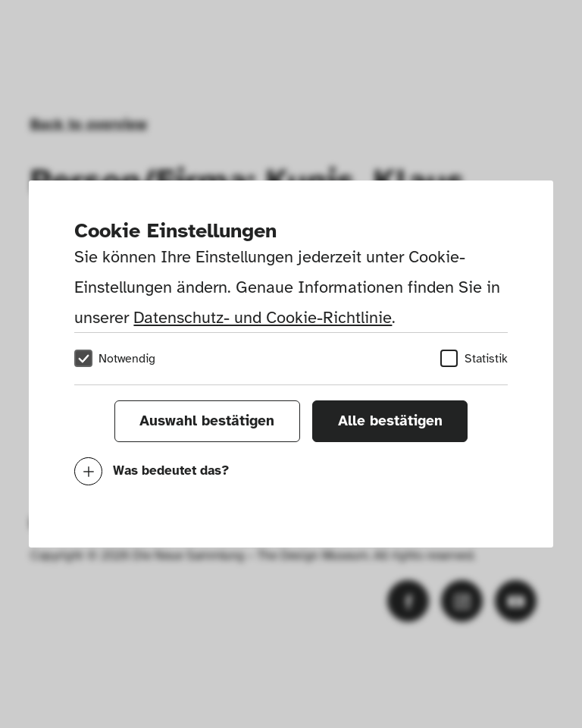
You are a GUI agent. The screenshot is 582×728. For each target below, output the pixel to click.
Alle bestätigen (390, 421)
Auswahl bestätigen (207, 421)
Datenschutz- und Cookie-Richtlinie (263, 317)
